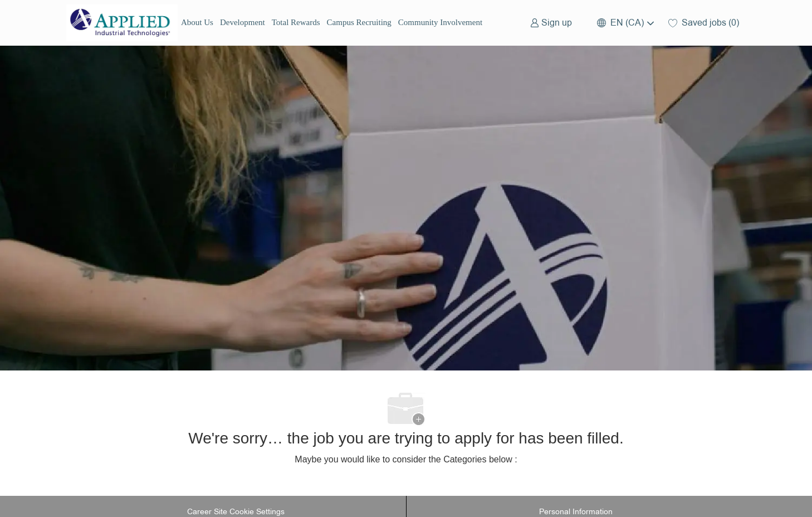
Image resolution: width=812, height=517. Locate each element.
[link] (551, 23)
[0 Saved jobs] (704, 23)
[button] (625, 23)
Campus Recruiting (359, 23)
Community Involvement (440, 23)
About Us (197, 23)
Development (243, 23)
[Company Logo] (122, 23)
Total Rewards (296, 23)
